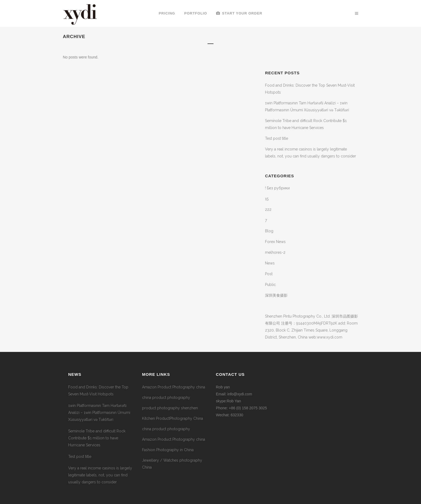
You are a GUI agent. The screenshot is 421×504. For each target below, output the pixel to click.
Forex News (275, 242)
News (270, 263)
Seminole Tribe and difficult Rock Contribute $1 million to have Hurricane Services (97, 438)
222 (268, 209)
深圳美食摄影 (276, 295)
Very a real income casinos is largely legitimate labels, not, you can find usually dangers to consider (100, 475)
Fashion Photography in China (168, 450)
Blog (269, 231)
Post (269, 274)
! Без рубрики (277, 188)
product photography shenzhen (170, 408)
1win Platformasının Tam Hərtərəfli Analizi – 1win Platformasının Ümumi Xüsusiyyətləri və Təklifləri (99, 413)
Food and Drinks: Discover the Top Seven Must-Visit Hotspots (98, 391)
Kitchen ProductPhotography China (173, 418)
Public (270, 285)
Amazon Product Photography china (174, 387)
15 (267, 199)
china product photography (166, 398)
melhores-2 (275, 252)
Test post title (277, 138)
